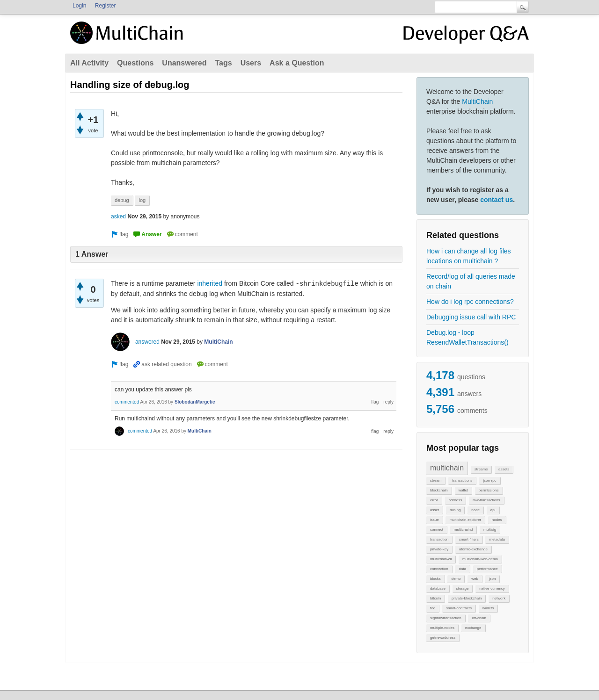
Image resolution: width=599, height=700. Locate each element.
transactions (462, 480)
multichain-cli (441, 559)
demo (456, 579)
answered (147, 342)
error (434, 500)
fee (433, 608)
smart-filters (469, 539)
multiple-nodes (442, 628)
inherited (210, 283)
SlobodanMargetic (195, 402)
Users (251, 63)
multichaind (463, 530)
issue (435, 520)
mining (455, 510)
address (455, 500)
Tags (223, 63)
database (438, 588)
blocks (435, 579)
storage (463, 588)
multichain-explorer (465, 520)
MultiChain (477, 101)
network (499, 598)
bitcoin (435, 598)
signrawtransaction (446, 618)
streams (481, 469)
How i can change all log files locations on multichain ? (469, 256)
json (493, 579)
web (475, 579)
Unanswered (184, 63)
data (462, 569)
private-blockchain (467, 598)
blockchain (439, 490)
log (142, 200)
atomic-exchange (473, 549)
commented (127, 402)
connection (439, 569)
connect (437, 530)
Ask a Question (297, 63)
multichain (447, 468)
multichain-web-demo (480, 559)
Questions (135, 63)
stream (436, 480)
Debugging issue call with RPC (471, 317)
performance (487, 569)
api (493, 510)
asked (118, 216)
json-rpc (489, 480)
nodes (497, 520)
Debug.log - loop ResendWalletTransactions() (468, 337)
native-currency (492, 588)
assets (504, 469)
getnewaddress (443, 638)
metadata (497, 539)
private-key (439, 549)
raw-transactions (486, 500)
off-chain (479, 618)
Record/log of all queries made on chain (471, 281)
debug (122, 200)
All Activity (89, 63)
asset (435, 510)
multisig (490, 530)
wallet (463, 490)
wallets (488, 608)
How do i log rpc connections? (470, 302)
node (475, 510)
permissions (489, 490)
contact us (497, 200)
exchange (473, 628)
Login (79, 6)
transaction (439, 539)
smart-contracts (459, 608)
